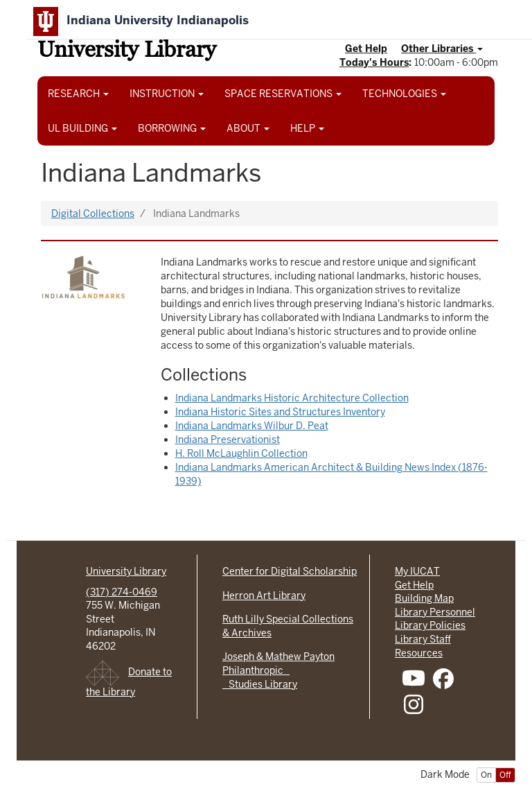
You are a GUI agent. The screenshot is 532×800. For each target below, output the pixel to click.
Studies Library (260, 684)
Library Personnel (435, 612)
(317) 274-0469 (122, 592)
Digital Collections (93, 214)
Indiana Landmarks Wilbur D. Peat (252, 426)
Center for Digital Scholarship (290, 571)
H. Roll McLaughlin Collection (241, 453)
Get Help (366, 49)
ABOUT (248, 128)
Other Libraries (442, 49)
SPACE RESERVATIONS (283, 94)
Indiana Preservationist (228, 440)
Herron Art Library (264, 595)
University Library (127, 52)
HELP (307, 128)
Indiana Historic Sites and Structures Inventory (280, 412)
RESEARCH (78, 94)
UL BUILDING (82, 128)
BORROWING (172, 128)
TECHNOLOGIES (404, 94)
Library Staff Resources (423, 646)
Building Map (424, 598)
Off (505, 775)
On (486, 775)
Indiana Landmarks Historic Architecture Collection (292, 398)
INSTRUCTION (167, 94)
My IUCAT (417, 571)
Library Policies (430, 625)
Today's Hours (374, 62)
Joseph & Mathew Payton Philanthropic (278, 663)
